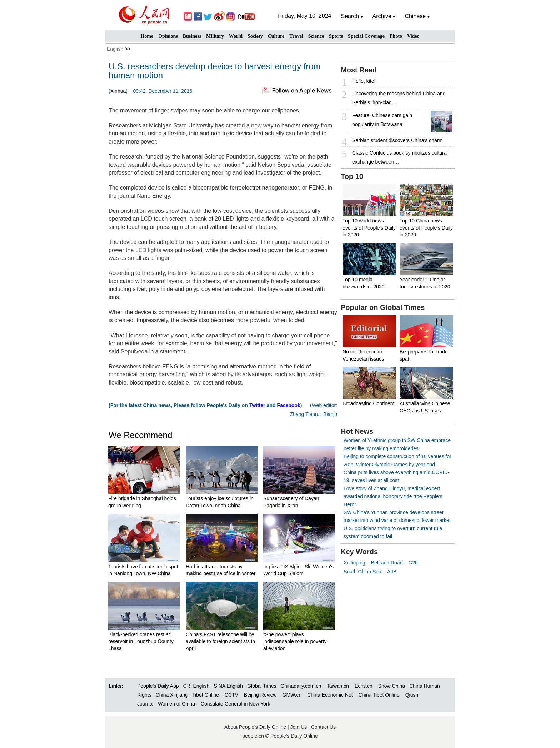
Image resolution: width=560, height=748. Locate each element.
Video (413, 36)
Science (316, 36)
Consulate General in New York (236, 704)
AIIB (392, 572)
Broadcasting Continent (369, 403)
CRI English (196, 686)
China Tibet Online (379, 695)
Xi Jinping (354, 563)
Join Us (299, 727)
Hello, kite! (364, 81)
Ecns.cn (364, 686)
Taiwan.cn (338, 686)
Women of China (176, 704)
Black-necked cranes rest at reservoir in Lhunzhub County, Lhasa (141, 641)
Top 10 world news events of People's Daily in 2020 (369, 228)
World (236, 36)
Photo (396, 36)
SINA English (228, 686)
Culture (276, 36)
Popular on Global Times (383, 307)
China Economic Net (330, 695)
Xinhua (118, 91)
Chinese (415, 16)
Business (192, 36)
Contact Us (323, 727)
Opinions (168, 36)
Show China (392, 686)
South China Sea (362, 572)
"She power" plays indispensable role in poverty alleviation (295, 641)
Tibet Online (206, 695)
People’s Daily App (158, 686)
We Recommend (140, 435)
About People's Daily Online (255, 727)
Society (255, 36)
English (115, 49)
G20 (413, 563)
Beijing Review (260, 695)
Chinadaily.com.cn (301, 686)
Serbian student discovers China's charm (397, 140)
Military (215, 36)
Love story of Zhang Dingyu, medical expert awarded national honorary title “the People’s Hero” (393, 496)
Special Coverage (366, 36)
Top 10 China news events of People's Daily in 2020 (426, 228)
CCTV (231, 695)
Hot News (357, 431)
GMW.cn (293, 695)
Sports (336, 36)
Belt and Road (387, 563)
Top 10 (352, 176)
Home (147, 36)
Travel (296, 36)
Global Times (262, 686)
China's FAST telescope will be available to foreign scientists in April (220, 641)
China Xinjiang (172, 695)
